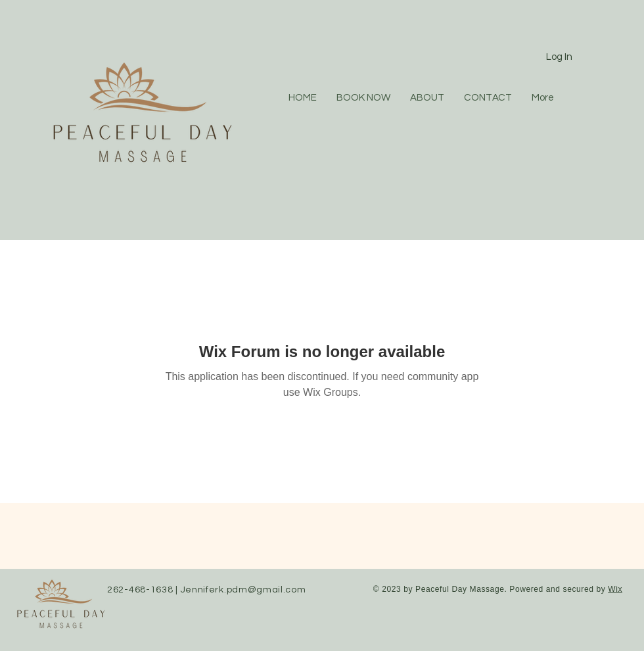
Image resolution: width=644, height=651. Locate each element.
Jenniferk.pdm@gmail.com (243, 590)
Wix (615, 589)
